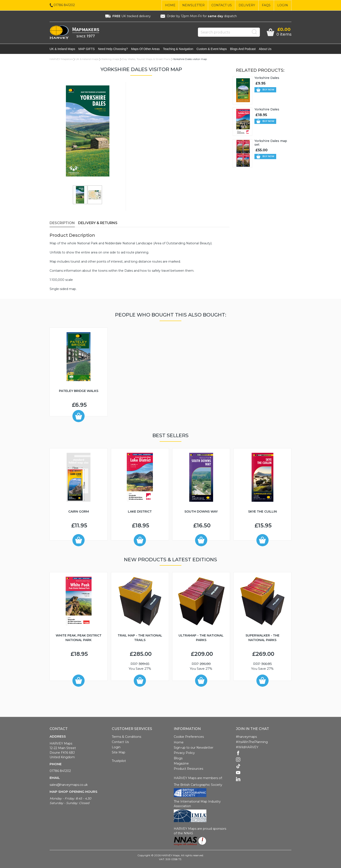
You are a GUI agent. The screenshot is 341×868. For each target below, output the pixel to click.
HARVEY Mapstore (61, 59)
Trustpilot (119, 761)
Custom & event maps (212, 49)
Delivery (247, 5)
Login (283, 5)
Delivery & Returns (98, 223)
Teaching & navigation (178, 49)
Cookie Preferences (189, 737)
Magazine (181, 764)
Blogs (178, 759)
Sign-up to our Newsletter (194, 748)
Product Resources (188, 769)
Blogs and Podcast (243, 49)
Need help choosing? (113, 49)
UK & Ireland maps (62, 49)
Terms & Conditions (126, 737)
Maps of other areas (145, 49)
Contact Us (222, 5)
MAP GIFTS (87, 49)
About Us (265, 49)
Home (170, 5)
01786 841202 (60, 771)
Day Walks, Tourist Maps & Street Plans (146, 59)
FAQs (266, 5)
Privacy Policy (184, 753)
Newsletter (193, 5)
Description (62, 223)
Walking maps (110, 59)
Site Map (119, 753)
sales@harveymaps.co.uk (69, 785)
